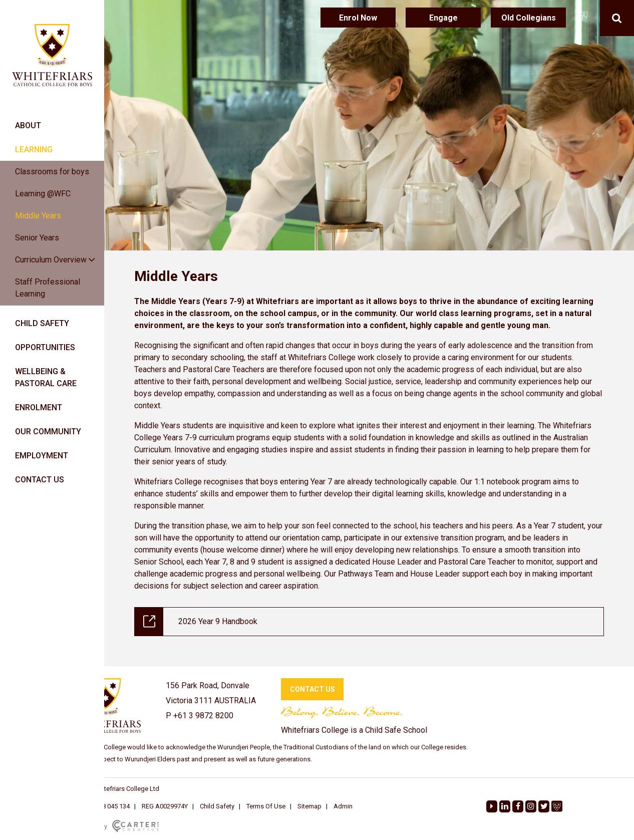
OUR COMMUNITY (48, 432)
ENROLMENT (39, 407)
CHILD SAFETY (42, 323)
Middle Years (38, 216)
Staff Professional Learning (48, 288)
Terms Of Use (266, 806)
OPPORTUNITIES (45, 347)
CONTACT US (40, 480)
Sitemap (309, 806)
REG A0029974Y (165, 806)
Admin (343, 806)
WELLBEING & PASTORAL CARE (46, 377)
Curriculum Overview (51, 260)
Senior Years (37, 238)
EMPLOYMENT (42, 456)
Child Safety (217, 806)
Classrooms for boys (52, 172)
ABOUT (28, 125)
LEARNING (34, 150)
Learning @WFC (43, 194)
